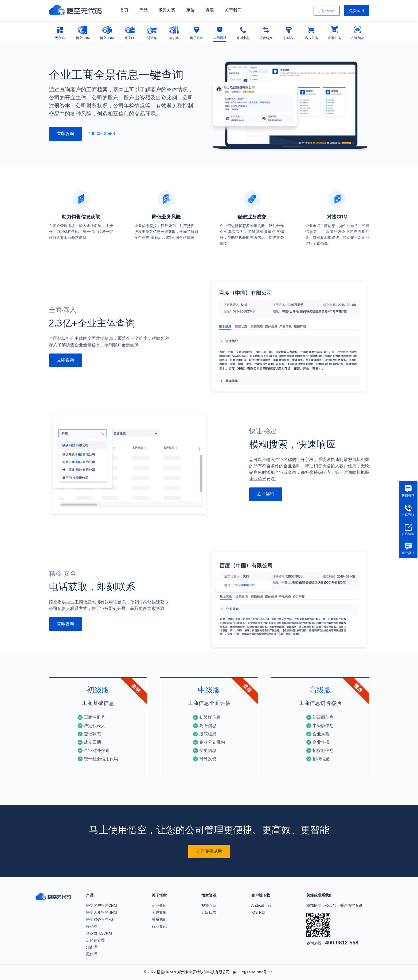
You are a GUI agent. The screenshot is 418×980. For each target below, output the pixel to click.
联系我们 (159, 919)
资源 (210, 10)
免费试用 (357, 11)
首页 (124, 10)
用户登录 (327, 11)
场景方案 (167, 10)
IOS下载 (258, 912)
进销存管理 (95, 940)
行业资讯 (159, 926)
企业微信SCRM (99, 933)
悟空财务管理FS (100, 919)
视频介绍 (209, 905)
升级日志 (209, 912)
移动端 (92, 926)
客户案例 (159, 912)
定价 (190, 10)
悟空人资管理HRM (101, 912)
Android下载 (261, 905)
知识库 (92, 947)
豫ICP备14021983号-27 (253, 972)
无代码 (92, 954)
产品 (143, 10)
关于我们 (233, 10)
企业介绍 (159, 905)
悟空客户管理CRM (101, 905)
